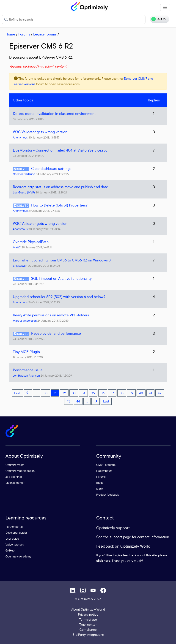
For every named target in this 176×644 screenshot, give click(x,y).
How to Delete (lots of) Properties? (59, 205)
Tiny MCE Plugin (26, 352)
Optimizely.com (15, 465)
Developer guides (16, 533)
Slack (100, 489)
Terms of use (88, 619)
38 (122, 393)
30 (45, 393)
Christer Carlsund (24, 174)
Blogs (100, 483)
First (17, 393)
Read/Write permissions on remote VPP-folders (51, 315)
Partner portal (14, 527)
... (37, 393)
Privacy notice (88, 614)
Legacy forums (45, 34)
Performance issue (28, 370)
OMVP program (106, 465)
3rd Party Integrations (88, 634)
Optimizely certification (20, 471)
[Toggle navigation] (165, 8)
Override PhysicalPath (31, 242)
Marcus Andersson (25, 321)
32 (64, 393)
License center (15, 483)
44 (78, 401)
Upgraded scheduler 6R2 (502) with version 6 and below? (59, 297)
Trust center (88, 624)
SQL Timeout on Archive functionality (61, 278)
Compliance (88, 629)
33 (74, 393)
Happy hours (104, 471)
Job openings (14, 477)
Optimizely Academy (18, 556)
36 (103, 393)
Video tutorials (15, 545)
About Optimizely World (88, 609)
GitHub (10, 550)
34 (83, 393)
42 (160, 393)
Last (106, 401)
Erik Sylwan (20, 266)
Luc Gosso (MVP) (24, 192)
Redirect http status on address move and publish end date (60, 187)
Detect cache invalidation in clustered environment (54, 114)
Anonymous (20, 137)
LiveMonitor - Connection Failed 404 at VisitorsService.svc (60, 150)
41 (150, 393)
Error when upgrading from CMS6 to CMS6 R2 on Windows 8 (62, 260)
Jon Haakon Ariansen (26, 376)
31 (55, 393)
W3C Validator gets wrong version (40, 132)
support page (120, 537)
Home (10, 34)
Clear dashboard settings (51, 168)
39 (131, 393)
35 (93, 393)
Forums (24, 34)
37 (112, 393)
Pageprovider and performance (56, 333)
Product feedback (107, 495)
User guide (12, 539)
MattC (17, 247)
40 (141, 393)
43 (69, 401)
